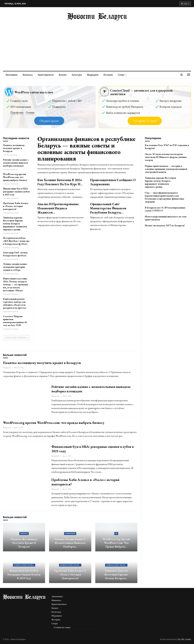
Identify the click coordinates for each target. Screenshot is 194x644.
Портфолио (17, 112)
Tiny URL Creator (184, 639)
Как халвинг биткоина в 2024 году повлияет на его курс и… (60, 182)
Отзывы (30, 112)
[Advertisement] (97, 43)
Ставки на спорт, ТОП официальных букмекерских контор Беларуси (25, 565)
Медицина (93, 75)
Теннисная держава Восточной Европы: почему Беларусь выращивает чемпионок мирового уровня (15, 224)
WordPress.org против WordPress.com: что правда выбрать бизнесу (15, 177)
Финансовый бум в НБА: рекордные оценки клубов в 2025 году (16, 192)
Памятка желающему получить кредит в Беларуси (14, 148)
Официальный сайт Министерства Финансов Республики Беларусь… (108, 208)
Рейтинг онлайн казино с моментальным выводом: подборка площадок (16, 163)
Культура (77, 75)
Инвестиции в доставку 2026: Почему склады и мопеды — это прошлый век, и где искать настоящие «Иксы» (15, 284)
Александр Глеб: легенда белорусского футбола (15, 254)
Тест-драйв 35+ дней (145, 121)
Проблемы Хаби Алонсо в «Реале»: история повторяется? (16, 206)
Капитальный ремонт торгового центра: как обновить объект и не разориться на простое (15, 303)
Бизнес (63, 75)
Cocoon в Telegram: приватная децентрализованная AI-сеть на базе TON (15, 321)
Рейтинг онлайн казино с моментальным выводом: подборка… (70, 543)
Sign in (185, 4)
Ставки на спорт (62, 627)
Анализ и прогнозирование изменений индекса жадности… (58, 208)
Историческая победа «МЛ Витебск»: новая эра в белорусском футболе (16, 241)
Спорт (121, 75)
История (108, 75)
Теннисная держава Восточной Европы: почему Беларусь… (116, 574)
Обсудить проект (49, 121)
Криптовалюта (46, 75)
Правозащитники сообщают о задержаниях (113, 182)
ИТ (116, 533)
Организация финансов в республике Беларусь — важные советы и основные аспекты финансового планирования (86, 149)
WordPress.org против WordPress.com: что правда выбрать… (116, 543)
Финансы (28, 75)
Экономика (11, 75)
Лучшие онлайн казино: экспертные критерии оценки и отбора (15, 267)
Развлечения (70, 533)
